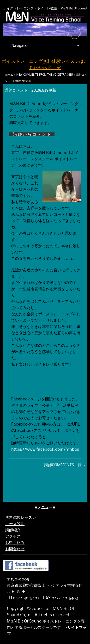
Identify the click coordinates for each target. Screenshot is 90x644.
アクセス (13, 536)
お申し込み (15, 543)
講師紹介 (13, 530)
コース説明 (15, 524)
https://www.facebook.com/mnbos (45, 449)
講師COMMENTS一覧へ (65, 465)
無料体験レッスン (21, 518)
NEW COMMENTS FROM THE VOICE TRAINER (45, 75)
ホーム (9, 75)
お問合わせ (15, 549)
